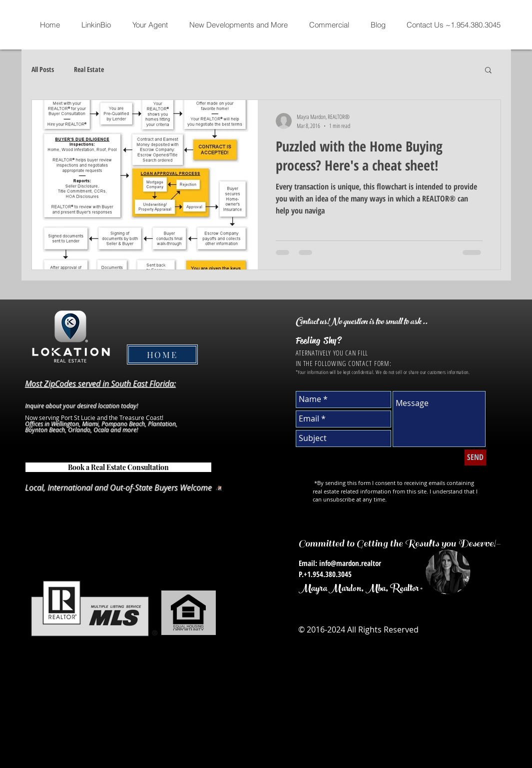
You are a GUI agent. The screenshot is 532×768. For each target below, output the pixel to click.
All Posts (43, 69)
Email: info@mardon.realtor (340, 563)
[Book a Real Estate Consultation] (118, 467)
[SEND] (475, 457)
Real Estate (89, 69)
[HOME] (162, 354)
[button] (488, 71)
